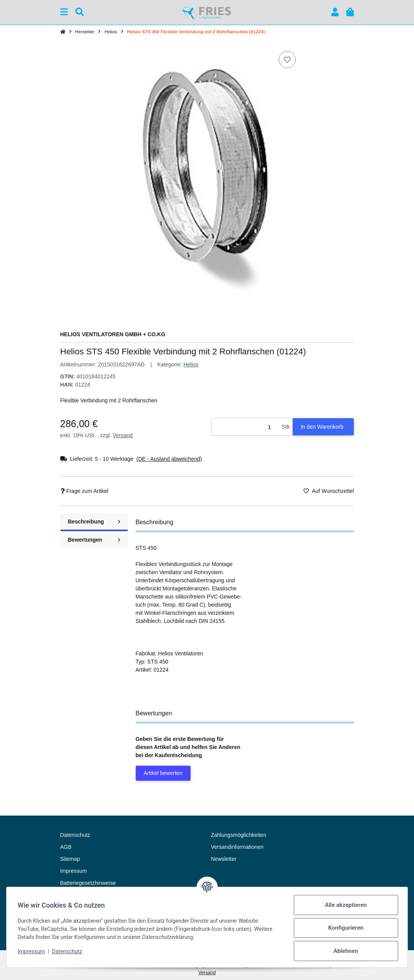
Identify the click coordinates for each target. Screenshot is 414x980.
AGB (66, 847)
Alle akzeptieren (344, 905)
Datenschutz (68, 951)
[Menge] (245, 427)
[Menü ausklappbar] (64, 12)
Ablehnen (344, 951)
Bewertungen (94, 540)
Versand (123, 435)
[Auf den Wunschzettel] (287, 60)
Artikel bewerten (163, 773)
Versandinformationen (237, 847)
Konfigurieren (344, 928)
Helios (191, 364)
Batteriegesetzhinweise (88, 883)
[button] (335, 12)
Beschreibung (94, 522)
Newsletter (224, 859)
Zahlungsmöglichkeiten (239, 835)
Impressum (32, 951)
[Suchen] (80, 12)
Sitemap (70, 859)
